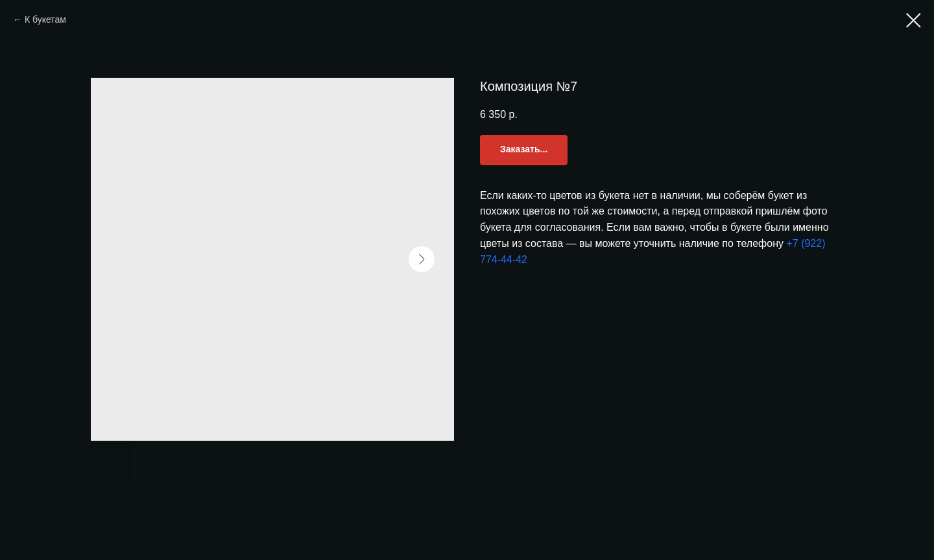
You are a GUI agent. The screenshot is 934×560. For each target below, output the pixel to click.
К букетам (45, 19)
